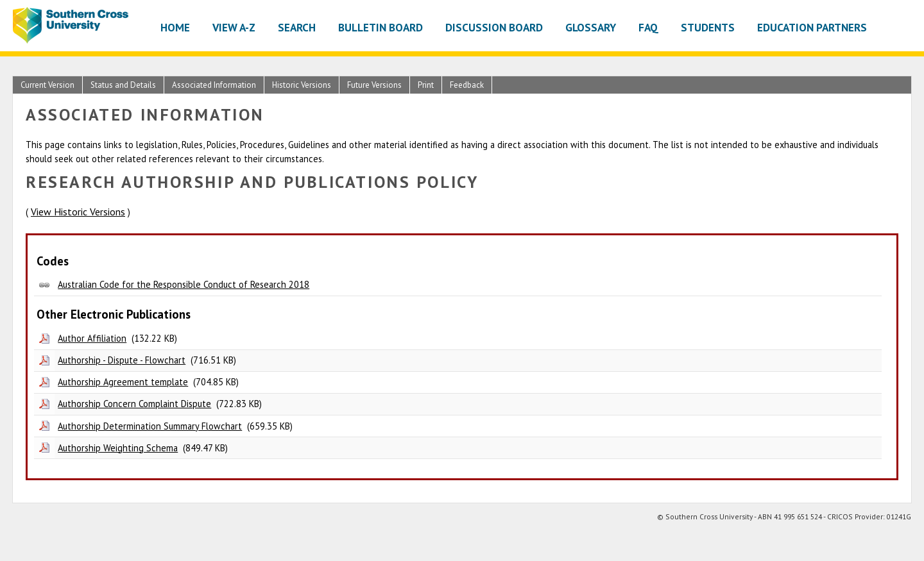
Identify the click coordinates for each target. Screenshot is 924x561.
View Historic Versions (78, 212)
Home (175, 27)
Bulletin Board (381, 27)
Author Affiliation (92, 338)
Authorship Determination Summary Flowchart (150, 426)
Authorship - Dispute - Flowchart (122, 360)
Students (708, 27)
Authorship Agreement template (123, 382)
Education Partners (812, 27)
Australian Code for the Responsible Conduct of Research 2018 (184, 284)
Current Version (47, 85)
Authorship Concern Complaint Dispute (134, 404)
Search (297, 27)
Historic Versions (302, 85)
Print (426, 85)
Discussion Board (494, 27)
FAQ (648, 27)
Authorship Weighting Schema (118, 448)
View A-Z (234, 27)
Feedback (467, 85)
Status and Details (123, 85)
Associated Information (214, 85)
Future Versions (374, 85)
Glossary (591, 27)
